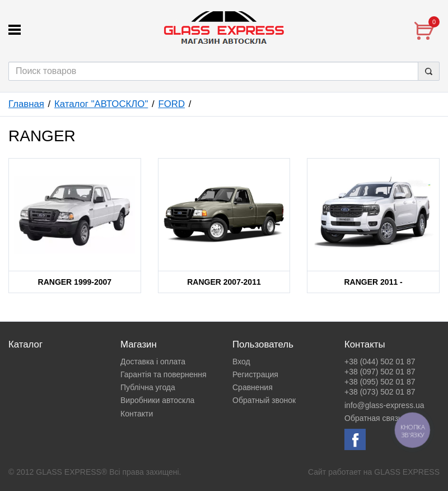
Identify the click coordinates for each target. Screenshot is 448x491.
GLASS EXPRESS (407, 472)
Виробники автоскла (157, 400)
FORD (171, 104)
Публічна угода (148, 387)
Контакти (137, 414)
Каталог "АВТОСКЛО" (101, 104)
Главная (26, 104)
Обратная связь (373, 418)
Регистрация (255, 374)
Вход (241, 362)
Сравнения (253, 387)
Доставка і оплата (153, 362)
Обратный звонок (264, 400)
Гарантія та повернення (164, 374)
